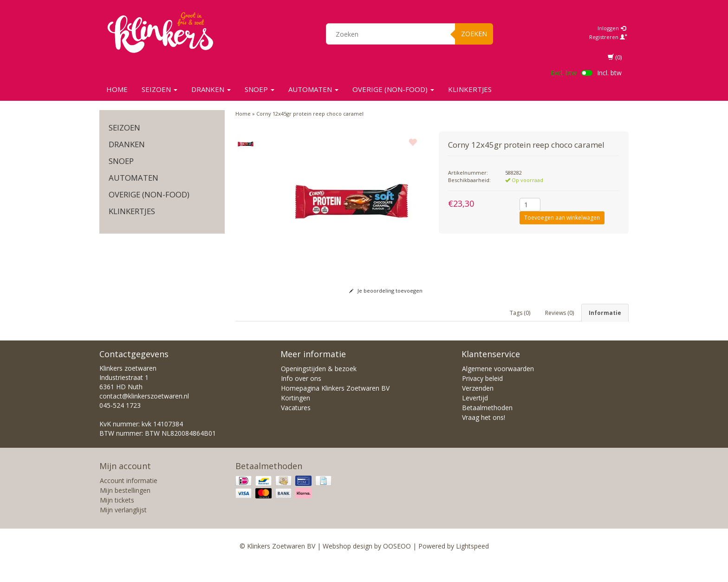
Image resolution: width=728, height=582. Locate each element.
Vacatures (296, 426)
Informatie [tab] (605, 313)
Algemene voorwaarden (498, 387)
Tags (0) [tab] (520, 313)
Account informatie (129, 499)
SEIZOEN (159, 89)
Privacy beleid (482, 397)
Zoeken (474, 34)
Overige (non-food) (393, 89)
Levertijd (475, 416)
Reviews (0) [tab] (559, 313)
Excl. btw (564, 73)
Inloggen (612, 28)
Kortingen (296, 416)
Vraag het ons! (484, 436)
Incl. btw (609, 73)
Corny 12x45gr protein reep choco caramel (310, 114)
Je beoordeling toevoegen (386, 291)
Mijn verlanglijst (123, 528)
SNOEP (260, 89)
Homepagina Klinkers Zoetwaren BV (335, 407)
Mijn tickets (117, 519)
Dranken (211, 89)
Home (117, 89)
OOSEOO (397, 565)
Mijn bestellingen (125, 509)
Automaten (313, 89)
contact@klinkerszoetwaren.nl (144, 415)
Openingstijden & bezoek (319, 387)
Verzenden (478, 407)
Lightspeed (472, 565)
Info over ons (301, 397)
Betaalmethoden (487, 426)
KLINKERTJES (470, 89)
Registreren (608, 37)
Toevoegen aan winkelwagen (562, 218)
